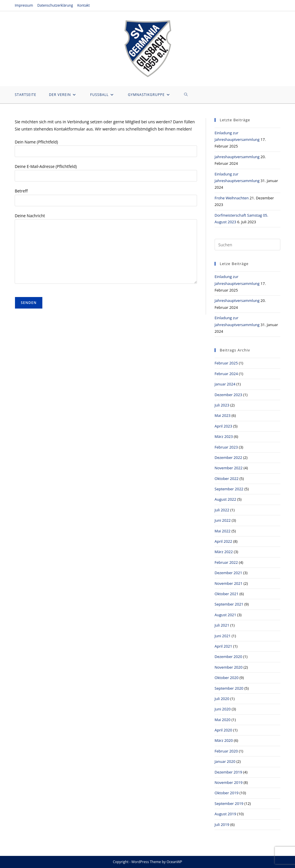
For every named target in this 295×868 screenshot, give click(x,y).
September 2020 (229, 688)
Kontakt (83, 5)
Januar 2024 (225, 384)
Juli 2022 (222, 510)
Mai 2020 (223, 720)
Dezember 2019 (228, 772)
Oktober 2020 (227, 678)
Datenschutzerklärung (55, 5)
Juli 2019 (222, 824)
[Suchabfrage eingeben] (247, 245)
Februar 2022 (226, 562)
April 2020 (223, 730)
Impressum (24, 5)
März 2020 (224, 740)
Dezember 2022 (228, 457)
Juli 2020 (222, 699)
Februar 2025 (226, 363)
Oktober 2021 (227, 594)
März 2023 (224, 436)
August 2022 (225, 499)
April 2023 (223, 426)
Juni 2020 (223, 709)
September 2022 (229, 489)
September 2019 (229, 803)
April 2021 (223, 646)
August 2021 (225, 615)
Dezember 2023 (228, 395)
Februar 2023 (226, 447)
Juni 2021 (223, 636)
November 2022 (229, 468)
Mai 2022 (223, 531)
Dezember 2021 (228, 573)
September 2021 (229, 604)
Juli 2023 (222, 405)
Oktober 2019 (227, 793)
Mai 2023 (223, 415)
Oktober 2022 (227, 479)
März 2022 (224, 552)
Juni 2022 (223, 520)
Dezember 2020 (228, 657)
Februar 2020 (226, 751)
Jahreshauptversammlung (237, 157)
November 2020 (229, 667)
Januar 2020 (225, 761)
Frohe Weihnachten (232, 198)
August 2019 (225, 814)
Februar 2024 (226, 374)
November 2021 (229, 583)
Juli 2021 (222, 625)
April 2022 (223, 541)
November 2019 (229, 782)
